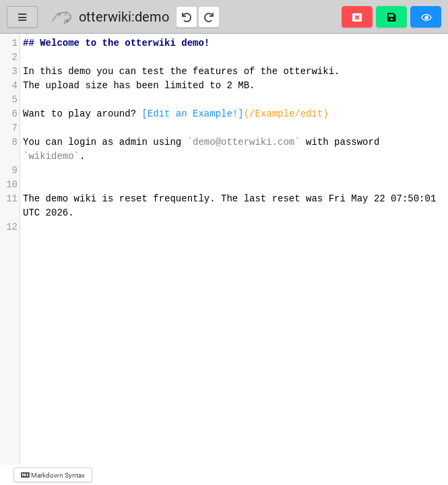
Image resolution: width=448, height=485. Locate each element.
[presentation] (234, 135)
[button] (357, 17)
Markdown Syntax (53, 475)
